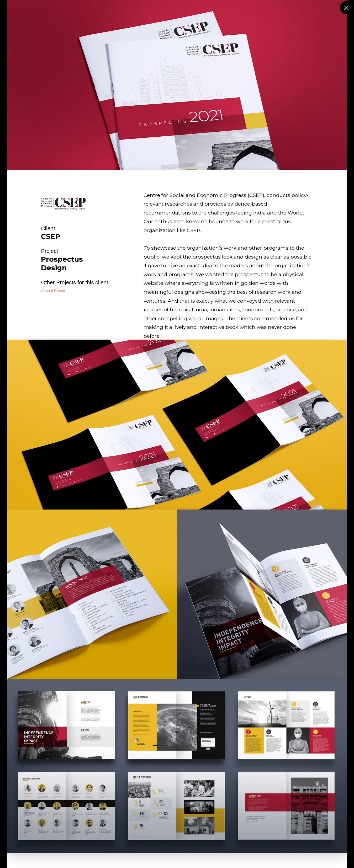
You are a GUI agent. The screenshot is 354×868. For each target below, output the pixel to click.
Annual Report (53, 291)
